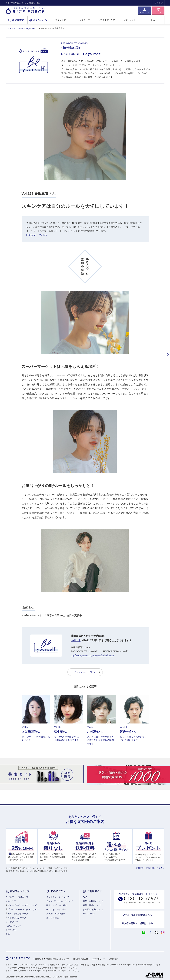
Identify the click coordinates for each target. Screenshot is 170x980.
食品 (153, 20)
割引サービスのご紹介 (57, 905)
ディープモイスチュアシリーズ (22, 905)
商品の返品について (92, 905)
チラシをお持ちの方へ (57, 909)
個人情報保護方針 (80, 959)
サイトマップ (89, 914)
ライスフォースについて (58, 897)
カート (158, 12)
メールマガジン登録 (56, 914)
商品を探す (18, 20)
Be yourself (30, 28)
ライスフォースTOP (14, 28)
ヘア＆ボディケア (107, 20)
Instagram (31, 235)
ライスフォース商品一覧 (17, 897)
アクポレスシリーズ (17, 918)
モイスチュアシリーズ (18, 914)
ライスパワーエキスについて (60, 901)
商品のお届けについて (93, 901)
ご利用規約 (114, 959)
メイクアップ (84, 20)
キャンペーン (40, 20)
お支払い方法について (93, 909)
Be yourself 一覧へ (85, 672)
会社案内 (39, 959)
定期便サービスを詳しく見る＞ (150, 868)
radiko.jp (76, 640)
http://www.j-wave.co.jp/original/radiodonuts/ (92, 655)
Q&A (85, 897)
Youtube (43, 235)
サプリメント (130, 20)
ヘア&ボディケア (14, 926)
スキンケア (60, 20)
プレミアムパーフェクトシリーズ (23, 909)
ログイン (159, 3)
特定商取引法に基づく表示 (58, 959)
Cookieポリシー (98, 959)
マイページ (144, 12)
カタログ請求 (53, 918)
